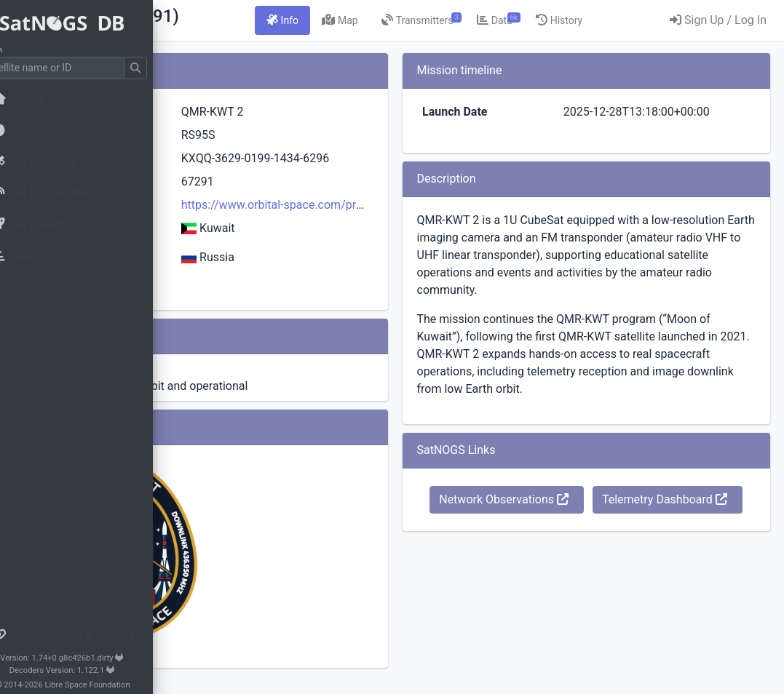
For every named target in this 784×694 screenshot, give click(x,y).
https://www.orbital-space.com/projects (429, 222)
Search (19, 50)
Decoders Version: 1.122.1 (91, 670)
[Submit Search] (165, 68)
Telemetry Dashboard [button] (629, 585)
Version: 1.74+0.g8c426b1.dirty (91, 658)
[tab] (400, 20)
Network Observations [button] (629, 552)
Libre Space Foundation (117, 685)
